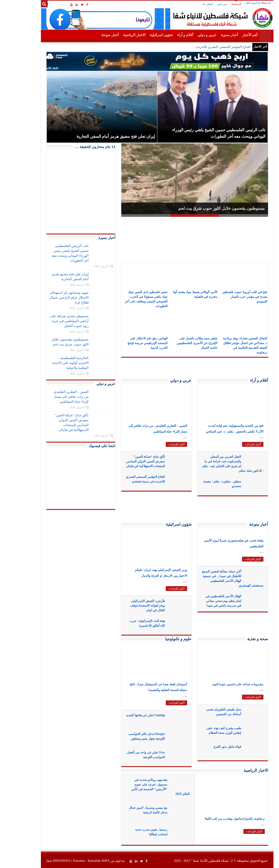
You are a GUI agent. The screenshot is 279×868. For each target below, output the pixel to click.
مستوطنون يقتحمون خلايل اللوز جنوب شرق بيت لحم (204, 208)
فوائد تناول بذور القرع (210, 747)
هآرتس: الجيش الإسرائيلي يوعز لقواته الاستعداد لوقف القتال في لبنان (130, 606)
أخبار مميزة (212, 35)
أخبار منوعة (92, 35)
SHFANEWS (44, 861)
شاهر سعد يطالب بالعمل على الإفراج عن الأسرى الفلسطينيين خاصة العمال (179, 343)
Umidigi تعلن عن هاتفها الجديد (128, 715)
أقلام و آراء (168, 35)
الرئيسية (219, 4)
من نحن (204, 4)
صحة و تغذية (240, 639)
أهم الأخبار (232, 35)
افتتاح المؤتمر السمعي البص (213, 47)
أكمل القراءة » (159, 444)
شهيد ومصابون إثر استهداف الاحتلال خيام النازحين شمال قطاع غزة (51, 298)
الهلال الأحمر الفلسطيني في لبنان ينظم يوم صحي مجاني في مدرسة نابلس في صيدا (206, 601)
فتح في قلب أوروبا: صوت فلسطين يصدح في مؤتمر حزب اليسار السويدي (227, 297)
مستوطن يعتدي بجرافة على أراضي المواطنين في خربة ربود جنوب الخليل (52, 321)
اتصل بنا (190, 4)
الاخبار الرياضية (117, 35)
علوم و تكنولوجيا (161, 639)
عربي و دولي (189, 35)
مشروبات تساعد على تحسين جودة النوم (220, 684)
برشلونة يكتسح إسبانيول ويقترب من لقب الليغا (217, 819)
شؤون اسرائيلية (144, 35)
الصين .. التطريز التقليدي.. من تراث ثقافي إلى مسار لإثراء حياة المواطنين (53, 397)
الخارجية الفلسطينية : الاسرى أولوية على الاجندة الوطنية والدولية (53, 363)
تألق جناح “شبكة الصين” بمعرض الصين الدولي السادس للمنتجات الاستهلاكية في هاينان (128, 461)
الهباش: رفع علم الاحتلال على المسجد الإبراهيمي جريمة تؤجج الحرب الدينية (130, 343)
